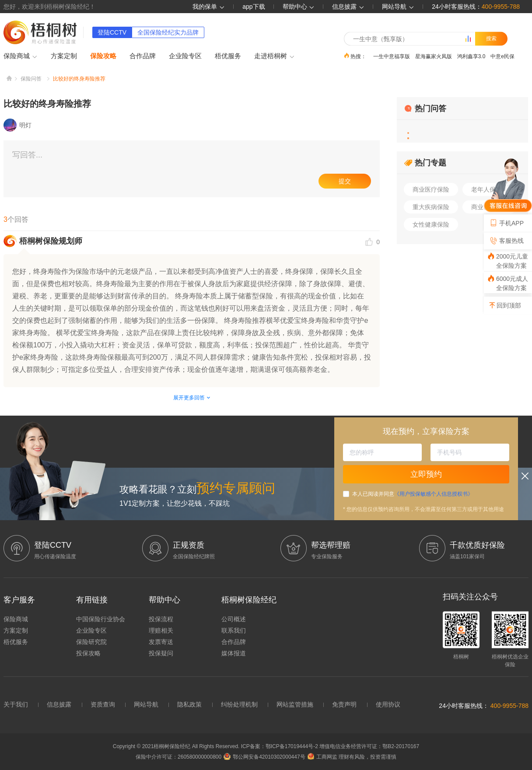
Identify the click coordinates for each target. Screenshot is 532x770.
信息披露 (348, 7)
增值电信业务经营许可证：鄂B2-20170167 (369, 746)
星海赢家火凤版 (434, 56)
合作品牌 (143, 56)
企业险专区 (185, 56)
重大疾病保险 (431, 207)
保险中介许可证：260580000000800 (178, 757)
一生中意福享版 (392, 56)
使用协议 (388, 704)
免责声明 (344, 704)
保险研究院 (91, 642)
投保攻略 (88, 653)
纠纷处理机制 (239, 704)
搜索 (491, 38)
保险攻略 (103, 56)
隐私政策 (189, 704)
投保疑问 (161, 653)
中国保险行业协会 (101, 619)
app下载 (254, 7)
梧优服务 (228, 56)
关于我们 (16, 704)
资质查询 (103, 704)
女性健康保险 (431, 224)
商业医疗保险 (431, 189)
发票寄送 (161, 642)
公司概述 (234, 619)
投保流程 (161, 619)
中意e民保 (502, 56)
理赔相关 (161, 630)
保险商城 (21, 56)
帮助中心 (299, 7)
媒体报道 (234, 653)
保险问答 (31, 79)
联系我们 (234, 630)
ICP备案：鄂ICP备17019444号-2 (280, 746)
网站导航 (146, 704)
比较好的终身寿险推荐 (79, 79)
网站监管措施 (295, 704)
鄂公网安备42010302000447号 (264, 757)
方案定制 (64, 56)
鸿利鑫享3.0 (471, 56)
